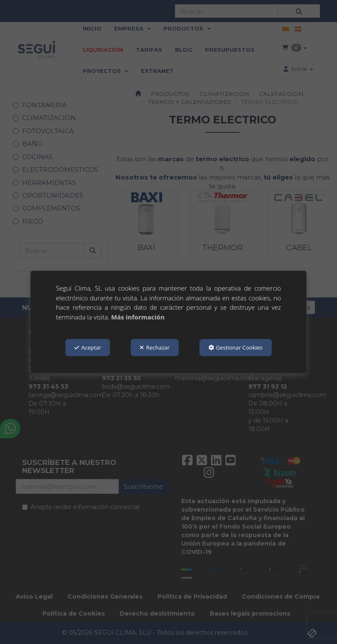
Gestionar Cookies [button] (236, 347)
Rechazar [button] (154, 347)
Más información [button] (138, 317)
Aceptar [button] (88, 347)
